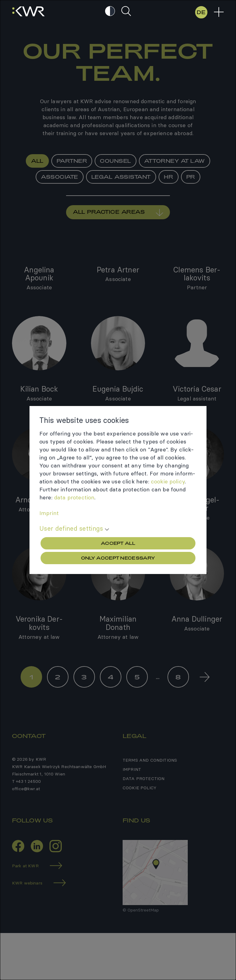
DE (201, 12)
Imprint (49, 513)
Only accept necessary (118, 558)
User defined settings (71, 529)
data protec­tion (74, 497)
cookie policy (168, 481)
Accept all (118, 543)
